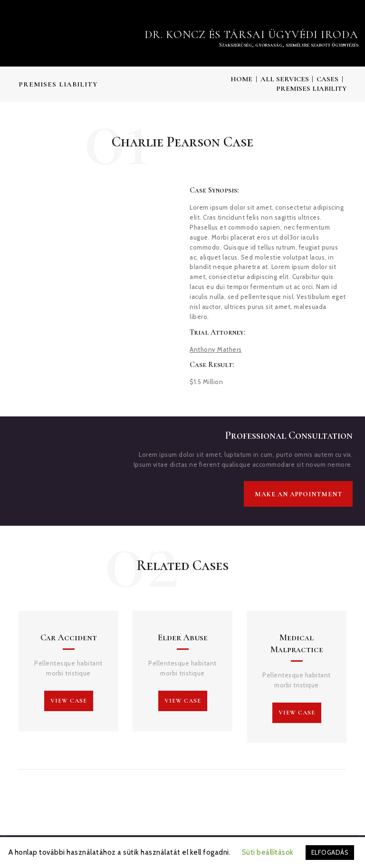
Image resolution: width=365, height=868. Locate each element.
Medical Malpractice (297, 643)
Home (241, 79)
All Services (285, 79)
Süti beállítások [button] (268, 852)
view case (69, 701)
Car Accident (69, 637)
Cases (327, 79)
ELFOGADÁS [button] (330, 852)
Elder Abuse (183, 637)
